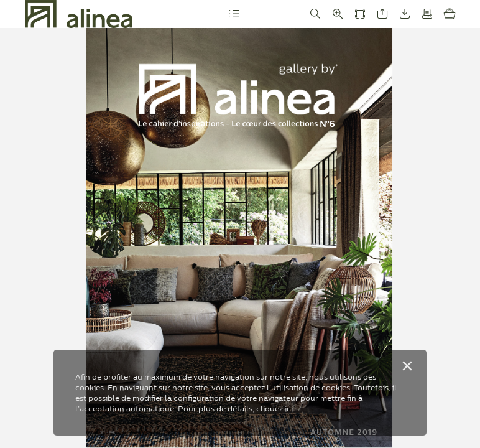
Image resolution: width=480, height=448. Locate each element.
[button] (234, 14)
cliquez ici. (275, 408)
